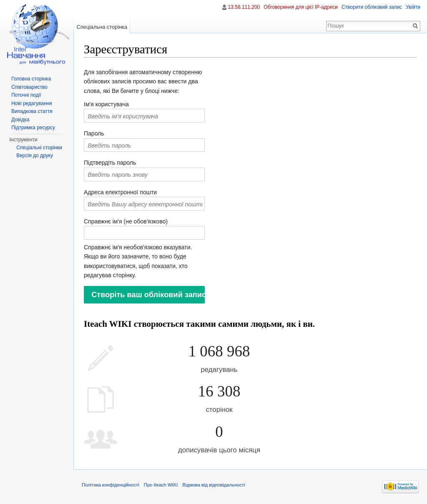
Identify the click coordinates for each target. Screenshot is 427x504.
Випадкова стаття (32, 111)
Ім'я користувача (106, 104)
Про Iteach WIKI (161, 485)
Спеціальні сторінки (39, 148)
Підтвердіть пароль (110, 163)
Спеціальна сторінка (102, 27)
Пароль (94, 133)
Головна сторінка (31, 79)
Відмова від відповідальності (213, 485)
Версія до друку (35, 155)
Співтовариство (29, 87)
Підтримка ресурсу (33, 128)
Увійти (413, 7)
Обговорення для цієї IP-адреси (301, 7)
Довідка (20, 120)
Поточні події (26, 95)
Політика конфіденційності (111, 485)
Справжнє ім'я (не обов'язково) (126, 221)
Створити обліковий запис (372, 7)
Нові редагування (32, 103)
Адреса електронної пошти (120, 192)
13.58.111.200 (244, 7)
